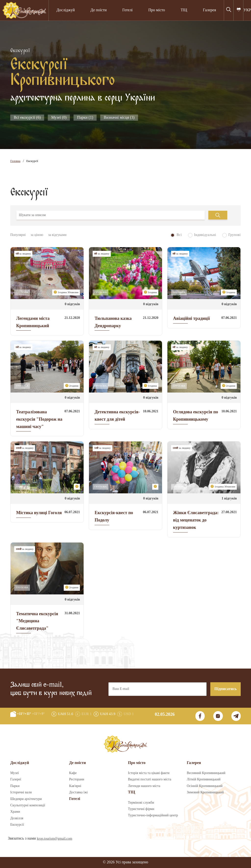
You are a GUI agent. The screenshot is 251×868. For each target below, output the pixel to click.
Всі (176, 235)
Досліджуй (66, 10)
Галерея (210, 10)
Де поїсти (99, 10)
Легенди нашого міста (144, 786)
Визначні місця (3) (119, 118)
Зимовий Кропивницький (205, 792)
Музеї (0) (59, 118)
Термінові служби (141, 803)
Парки (15, 786)
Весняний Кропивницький (206, 773)
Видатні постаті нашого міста (150, 779)
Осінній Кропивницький (205, 786)
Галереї (16, 779)
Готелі (127, 10)
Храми (15, 812)
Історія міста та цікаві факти (149, 773)
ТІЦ (184, 10)
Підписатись (226, 689)
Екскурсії (32, 161)
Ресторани (77, 779)
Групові (232, 235)
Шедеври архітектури (26, 799)
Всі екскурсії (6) (27, 118)
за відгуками (57, 235)
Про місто (157, 10)
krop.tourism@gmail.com (54, 839)
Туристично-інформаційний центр (153, 815)
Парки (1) (85, 118)
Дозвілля (17, 818)
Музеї (15, 773)
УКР (247, 10)
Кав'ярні (75, 786)
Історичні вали (21, 792)
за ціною (37, 235)
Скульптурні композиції (28, 805)
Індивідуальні (202, 235)
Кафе (73, 773)
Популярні (18, 235)
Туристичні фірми (141, 809)
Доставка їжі (78, 792)
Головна (15, 161)
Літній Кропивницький (204, 779)
